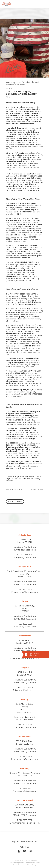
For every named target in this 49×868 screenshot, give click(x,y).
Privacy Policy (31, 865)
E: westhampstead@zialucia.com (24, 823)
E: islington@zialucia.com (25, 690)
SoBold (37, 863)
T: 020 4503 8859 (24, 589)
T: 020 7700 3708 (25, 687)
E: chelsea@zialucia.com (25, 627)
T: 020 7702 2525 (24, 555)
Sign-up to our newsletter (34, 655)
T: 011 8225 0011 (25, 725)
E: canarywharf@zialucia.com (25, 592)
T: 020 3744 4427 (25, 788)
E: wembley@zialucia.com (25, 791)
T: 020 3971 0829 (25, 756)
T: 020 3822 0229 (25, 624)
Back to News (15, 502)
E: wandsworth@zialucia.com (24, 759)
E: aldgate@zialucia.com (25, 557)
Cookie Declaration (19, 865)
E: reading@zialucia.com (25, 727)
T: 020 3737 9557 (24, 820)
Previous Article (16, 489)
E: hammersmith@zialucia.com (25, 658)
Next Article (35, 489)
